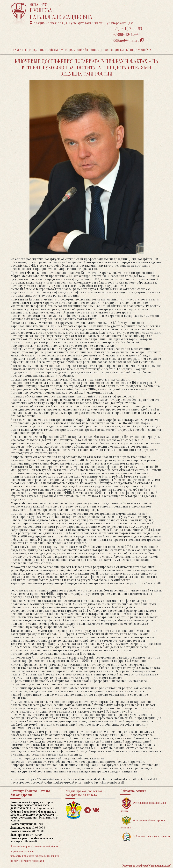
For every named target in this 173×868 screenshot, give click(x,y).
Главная (17, 50)
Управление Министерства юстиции (143, 823)
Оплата (146, 50)
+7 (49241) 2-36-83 (128, 29)
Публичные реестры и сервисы (146, 837)
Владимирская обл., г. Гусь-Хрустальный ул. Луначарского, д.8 (81, 23)
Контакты (121, 50)
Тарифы (70, 50)
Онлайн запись (88, 50)
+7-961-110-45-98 (126, 35)
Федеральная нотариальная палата (143, 805)
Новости (107, 50)
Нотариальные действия (43, 50)
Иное (134, 50)
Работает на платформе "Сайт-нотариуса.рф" (147, 866)
